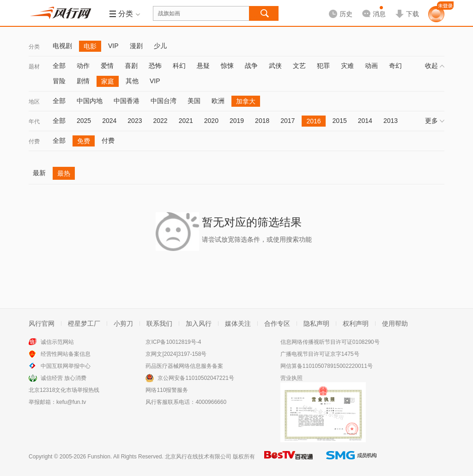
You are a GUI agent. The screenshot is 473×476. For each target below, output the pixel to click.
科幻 (179, 66)
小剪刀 (123, 323)
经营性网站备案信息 (66, 354)
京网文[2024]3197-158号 (176, 354)
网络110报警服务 (167, 390)
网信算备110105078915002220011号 (327, 366)
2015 (340, 121)
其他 (132, 81)
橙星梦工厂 (84, 323)
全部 (59, 66)
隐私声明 (316, 323)
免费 (84, 141)
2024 (109, 121)
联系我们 (159, 323)
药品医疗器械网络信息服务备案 (184, 366)
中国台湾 (164, 101)
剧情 (83, 81)
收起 (435, 66)
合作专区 (277, 323)
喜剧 (131, 66)
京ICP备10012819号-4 (173, 342)
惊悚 (227, 66)
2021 (186, 121)
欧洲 (218, 101)
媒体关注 (238, 323)
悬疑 (203, 66)
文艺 (299, 66)
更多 (435, 121)
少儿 (160, 46)
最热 (64, 173)
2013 (391, 121)
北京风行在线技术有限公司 (198, 457)
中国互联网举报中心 (66, 366)
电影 (90, 46)
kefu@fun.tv (71, 402)
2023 (135, 121)
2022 (160, 121)
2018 (262, 121)
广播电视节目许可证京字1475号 (320, 354)
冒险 (59, 81)
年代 (34, 122)
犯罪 (323, 66)
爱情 (107, 66)
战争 (251, 66)
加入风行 (199, 323)
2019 (237, 121)
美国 (194, 101)
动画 (371, 66)
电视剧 (62, 46)
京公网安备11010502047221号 (196, 378)
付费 (34, 141)
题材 (34, 67)
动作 (83, 66)
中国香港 (127, 101)
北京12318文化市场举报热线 (64, 390)
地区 (34, 102)
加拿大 (246, 101)
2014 (365, 121)
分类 (34, 47)
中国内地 (90, 101)
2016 (313, 121)
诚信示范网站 (57, 342)
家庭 (108, 81)
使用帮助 (395, 323)
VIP (113, 46)
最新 (39, 173)
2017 (288, 121)
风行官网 (42, 323)
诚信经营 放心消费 (64, 378)
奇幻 (395, 66)
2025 (84, 121)
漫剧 (136, 46)
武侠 (275, 66)
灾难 (347, 66)
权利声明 (356, 323)
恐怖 (155, 66)
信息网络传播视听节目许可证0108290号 (330, 342)
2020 (211, 121)
